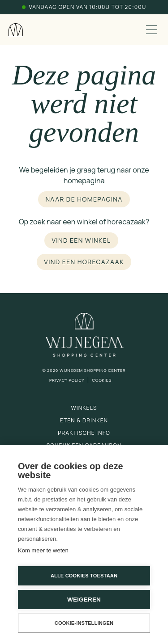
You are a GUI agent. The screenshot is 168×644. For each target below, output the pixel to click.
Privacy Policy (67, 380)
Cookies (102, 380)
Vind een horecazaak (84, 262)
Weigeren (84, 600)
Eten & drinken (84, 420)
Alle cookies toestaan (84, 576)
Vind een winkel (81, 240)
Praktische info (84, 433)
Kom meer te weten (43, 550)
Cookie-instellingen (84, 623)
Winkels (84, 408)
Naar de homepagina (84, 199)
